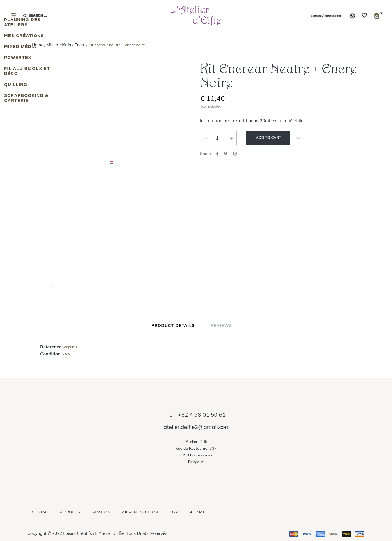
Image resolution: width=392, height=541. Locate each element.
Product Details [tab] (173, 325)
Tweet (226, 154)
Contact (41, 512)
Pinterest (235, 154)
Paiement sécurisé (139, 512)
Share (217, 154)
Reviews (221, 325)
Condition (50, 354)
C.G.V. (174, 512)
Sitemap (197, 512)
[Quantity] (217, 138)
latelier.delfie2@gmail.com (196, 427)
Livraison (100, 512)
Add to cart (268, 138)
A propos (70, 512)
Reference (51, 347)
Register (333, 16)
